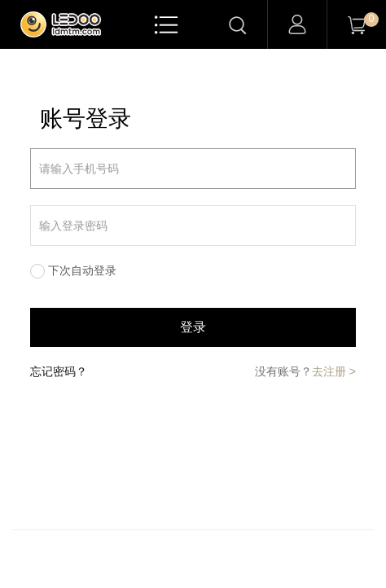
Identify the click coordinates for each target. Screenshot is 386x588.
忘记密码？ (59, 371)
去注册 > (334, 371)
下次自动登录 (82, 270)
